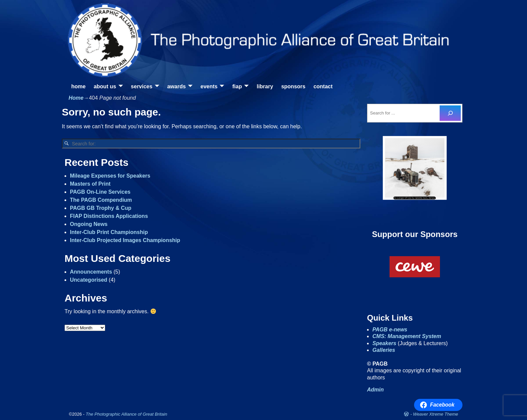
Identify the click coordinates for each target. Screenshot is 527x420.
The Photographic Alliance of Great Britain (126, 414)
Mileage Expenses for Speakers (110, 176)
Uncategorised (89, 280)
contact (323, 86)
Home (76, 98)
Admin (375, 390)
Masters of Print (90, 184)
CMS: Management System (407, 336)
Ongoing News (89, 224)
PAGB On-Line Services (100, 192)
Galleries (384, 350)
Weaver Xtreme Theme (436, 414)
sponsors (293, 86)
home (78, 86)
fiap (237, 86)
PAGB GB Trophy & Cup (101, 208)
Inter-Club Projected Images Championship (125, 240)
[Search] (450, 113)
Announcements (91, 272)
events (209, 86)
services (141, 86)
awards (176, 86)
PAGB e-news (390, 330)
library (265, 86)
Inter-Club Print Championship (109, 232)
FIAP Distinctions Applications (109, 216)
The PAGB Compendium (101, 200)
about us (105, 86)
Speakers (384, 343)
